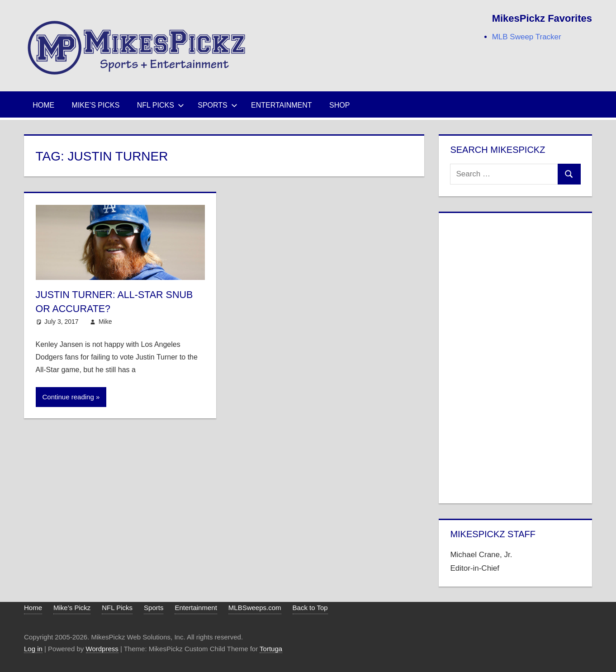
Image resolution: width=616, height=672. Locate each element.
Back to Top (310, 608)
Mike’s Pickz (72, 608)
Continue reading (68, 397)
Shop (339, 105)
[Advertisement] (515, 356)
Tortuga (271, 649)
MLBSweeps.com (255, 608)
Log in (33, 649)
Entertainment (282, 105)
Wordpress (102, 649)
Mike (105, 322)
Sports (218, 105)
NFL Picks (161, 105)
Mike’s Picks (96, 105)
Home (43, 105)
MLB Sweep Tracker (527, 37)
